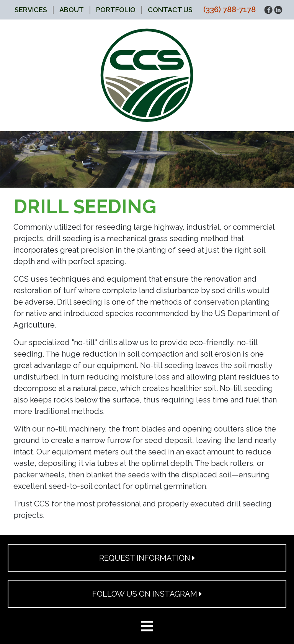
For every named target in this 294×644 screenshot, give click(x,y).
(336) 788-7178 (229, 10)
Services (31, 10)
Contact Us (170, 10)
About (72, 10)
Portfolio (116, 10)
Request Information (147, 558)
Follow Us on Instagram (147, 594)
